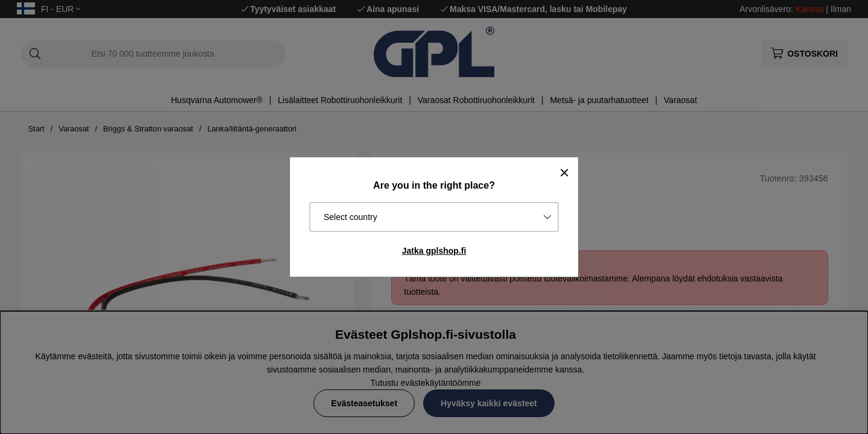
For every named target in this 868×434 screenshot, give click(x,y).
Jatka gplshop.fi (434, 251)
